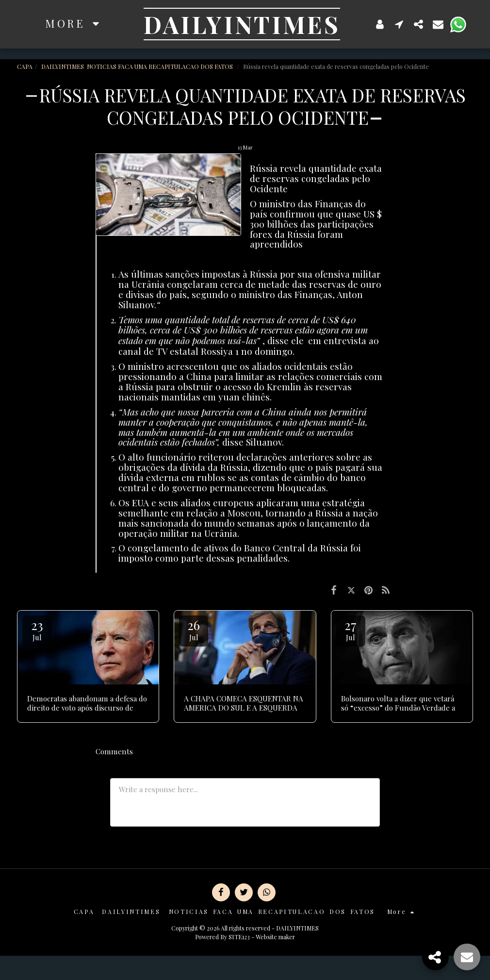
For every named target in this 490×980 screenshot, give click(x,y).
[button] (399, 24)
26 (194, 629)
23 (37, 629)
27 (351, 629)
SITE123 (239, 937)
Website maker (275, 937)
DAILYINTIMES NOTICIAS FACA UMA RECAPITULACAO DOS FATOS (138, 66)
